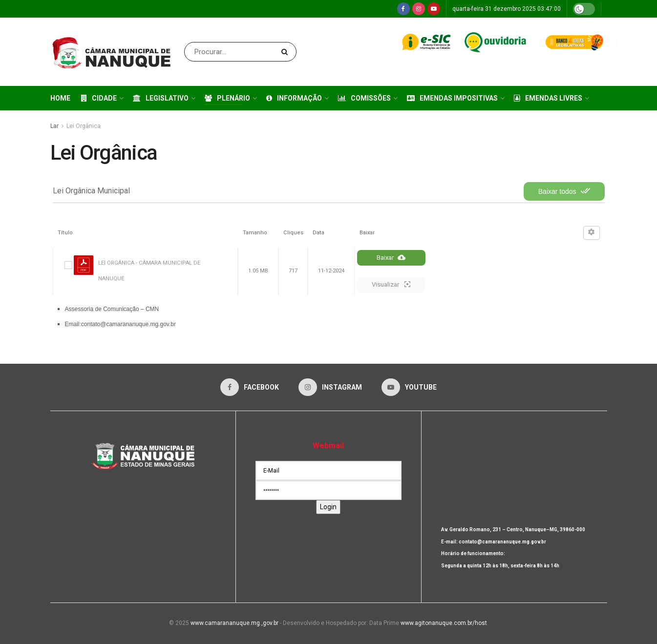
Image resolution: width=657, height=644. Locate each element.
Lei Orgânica (84, 126)
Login (328, 507)
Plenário (227, 98)
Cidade (99, 98)
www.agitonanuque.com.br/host (444, 623)
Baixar (391, 257)
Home (60, 98)
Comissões (364, 98)
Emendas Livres (548, 98)
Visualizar (391, 284)
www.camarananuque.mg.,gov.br (234, 623)
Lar (54, 126)
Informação (294, 98)
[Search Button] (286, 52)
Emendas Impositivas (452, 98)
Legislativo (161, 98)
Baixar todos (564, 191)
